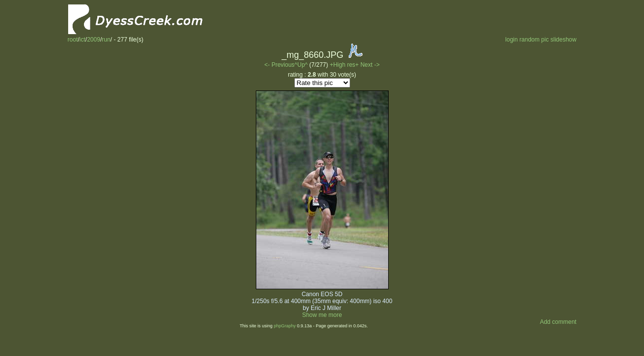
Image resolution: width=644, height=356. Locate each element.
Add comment (558, 322)
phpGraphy (285, 326)
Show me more (322, 315)
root (73, 40)
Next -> (370, 65)
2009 (94, 40)
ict (82, 40)
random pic (534, 40)
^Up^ (301, 65)
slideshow (564, 40)
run (106, 40)
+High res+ (345, 65)
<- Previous (279, 65)
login (511, 40)
